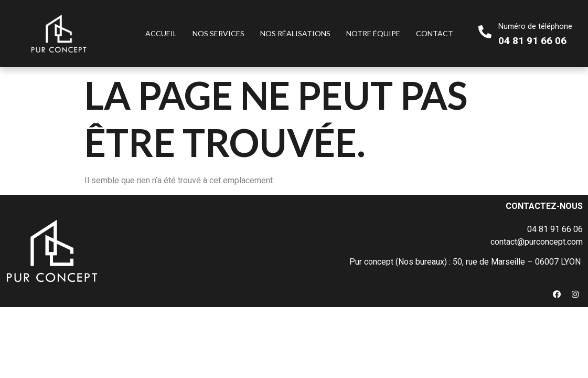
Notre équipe (373, 33)
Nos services (218, 33)
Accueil (161, 33)
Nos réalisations (295, 33)
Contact (435, 33)
